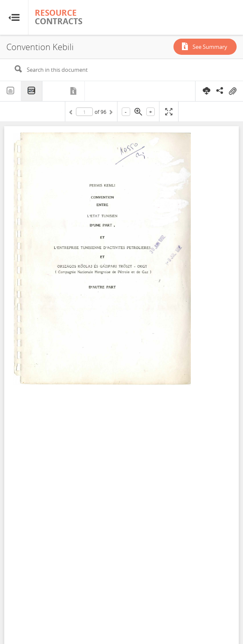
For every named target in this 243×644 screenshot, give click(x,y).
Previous (72, 113)
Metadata (74, 91)
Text (11, 91)
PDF (32, 91)
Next (110, 113)
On (232, 91)
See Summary (210, 47)
